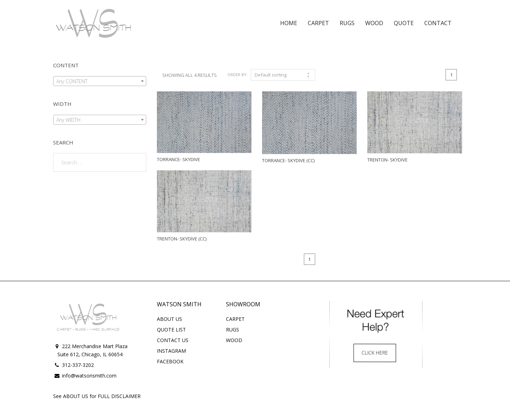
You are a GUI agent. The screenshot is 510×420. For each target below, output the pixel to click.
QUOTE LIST (171, 330)
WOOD (234, 340)
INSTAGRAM (171, 351)
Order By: (237, 75)
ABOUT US (169, 319)
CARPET (235, 319)
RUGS (233, 330)
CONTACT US (173, 340)
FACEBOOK (170, 361)
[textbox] (100, 81)
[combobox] (100, 81)
